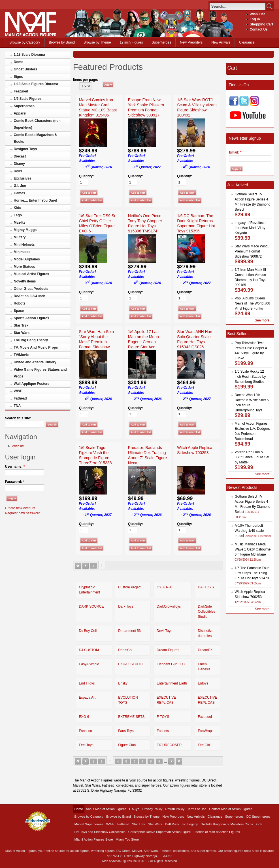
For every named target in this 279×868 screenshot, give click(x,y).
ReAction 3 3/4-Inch (30, 296)
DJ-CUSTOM (89, 650)
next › (171, 761)
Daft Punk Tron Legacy (181, 824)
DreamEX (205, 650)
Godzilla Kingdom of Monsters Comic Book (231, 824)
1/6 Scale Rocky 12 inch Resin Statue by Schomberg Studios (250, 377)
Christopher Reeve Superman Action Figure (159, 832)
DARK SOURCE (91, 606)
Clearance (247, 42)
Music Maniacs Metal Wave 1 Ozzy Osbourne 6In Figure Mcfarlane (253, 549)
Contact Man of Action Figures (231, 809)
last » (179, 761)
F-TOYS (163, 717)
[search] (238, 6)
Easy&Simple (89, 664)
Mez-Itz (20, 223)
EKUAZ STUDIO (131, 664)
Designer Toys (25, 149)
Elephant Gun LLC (171, 664)
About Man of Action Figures (106, 809)
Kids (18, 208)
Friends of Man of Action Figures (217, 832)
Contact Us (259, 29)
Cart (232, 68)
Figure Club (127, 745)
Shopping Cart (262, 24)
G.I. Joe (20, 186)
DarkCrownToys (169, 606)
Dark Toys (126, 606)
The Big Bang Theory (31, 340)
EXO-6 (84, 717)
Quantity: (87, 176)
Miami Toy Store (127, 839)
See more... (263, 320)
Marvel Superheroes (89, 824)
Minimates (22, 252)
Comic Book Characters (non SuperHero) (37, 124)
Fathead (20, 398)
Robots (20, 303)
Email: (235, 152)
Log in (255, 19)
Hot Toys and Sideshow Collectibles (100, 832)
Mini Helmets (24, 245)
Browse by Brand (62, 42)
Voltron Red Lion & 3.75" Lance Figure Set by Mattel (252, 457)
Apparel (20, 113)
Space (19, 311)
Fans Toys (126, 731)
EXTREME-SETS (131, 717)
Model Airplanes (27, 259)
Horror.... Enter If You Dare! (36, 200)
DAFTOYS (206, 587)
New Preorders (191, 42)
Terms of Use (197, 809)
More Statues (25, 267)
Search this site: (18, 418)
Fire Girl (204, 745)
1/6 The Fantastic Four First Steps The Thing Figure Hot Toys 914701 (253, 573)
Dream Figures (168, 650)
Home (79, 809)
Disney (19, 164)
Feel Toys (86, 745)
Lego (18, 215)
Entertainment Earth (172, 683)
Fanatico (86, 731)
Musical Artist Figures (32, 274)
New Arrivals (221, 42)
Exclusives (23, 178)
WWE (18, 391)
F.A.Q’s (134, 809)
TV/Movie (21, 355)
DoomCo (125, 650)
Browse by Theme (97, 42)
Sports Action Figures (32, 318)
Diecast (20, 156)
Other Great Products (31, 289)
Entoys (203, 683)
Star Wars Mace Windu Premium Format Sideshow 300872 (252, 251)
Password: (15, 482)
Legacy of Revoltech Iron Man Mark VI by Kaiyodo (250, 228)
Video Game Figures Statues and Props (40, 373)
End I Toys (87, 683)
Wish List (257, 14)
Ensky (123, 683)
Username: (15, 467)
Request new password (23, 513)
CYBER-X (164, 587)
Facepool (205, 717)
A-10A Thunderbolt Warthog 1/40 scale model (249, 531)
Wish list (18, 446)
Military (20, 237)
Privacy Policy (153, 809)
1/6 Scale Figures (28, 99)
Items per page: (86, 80)
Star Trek (21, 325)
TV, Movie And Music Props (36, 347)
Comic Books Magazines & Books (36, 138)
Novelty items (25, 281)
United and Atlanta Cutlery (35, 362)
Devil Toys (164, 631)
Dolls (18, 171)
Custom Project (130, 587)
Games (20, 193)
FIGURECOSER (169, 745)
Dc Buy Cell (88, 631)
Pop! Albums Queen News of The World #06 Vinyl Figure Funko (253, 303)
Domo (19, 62)
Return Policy (175, 809)
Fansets (163, 731)
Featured (21, 91)
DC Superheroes (258, 817)
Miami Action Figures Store (94, 839)
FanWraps (205, 731)
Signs (19, 77)
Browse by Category (25, 42)
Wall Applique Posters (32, 384)
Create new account (20, 508)
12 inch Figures (131, 42)
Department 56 (129, 631)
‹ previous (86, 566)
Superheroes (161, 42)
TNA (17, 406)
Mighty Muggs (25, 230)
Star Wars (22, 333)
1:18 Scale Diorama (29, 55)
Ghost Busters (26, 69)
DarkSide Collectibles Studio (206, 612)
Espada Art (87, 698)
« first (78, 566)
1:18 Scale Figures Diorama (36, 84)
